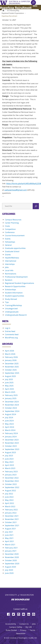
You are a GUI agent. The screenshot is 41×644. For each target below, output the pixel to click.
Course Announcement (15, 235)
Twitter (14, 614)
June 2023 (9, 459)
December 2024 (12, 402)
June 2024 (9, 421)
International (11, 261)
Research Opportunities (15, 286)
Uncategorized (11, 308)
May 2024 (9, 424)
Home (3, 11)
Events (8, 239)
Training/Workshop (13, 305)
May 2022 (9, 500)
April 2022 (9, 503)
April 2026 (9, 351)
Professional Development (16, 277)
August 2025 (10, 376)
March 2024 (10, 430)
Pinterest (34, 614)
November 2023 (12, 443)
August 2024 (10, 414)
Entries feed (10, 331)
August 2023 (10, 452)
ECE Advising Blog (13, 10)
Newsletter (21, 633)
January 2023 (11, 475)
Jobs (7, 267)
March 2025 (10, 392)
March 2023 (10, 468)
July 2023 (9, 456)
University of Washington (4, 2)
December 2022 (12, 478)
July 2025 (9, 379)
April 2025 (9, 389)
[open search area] (33, 3)
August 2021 (10, 529)
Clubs (7, 226)
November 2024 (12, 405)
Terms (32, 630)
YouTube (24, 614)
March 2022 (10, 506)
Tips (7, 302)
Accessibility (11, 624)
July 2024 (9, 417)
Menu (35, 6)
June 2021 (9, 535)
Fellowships (10, 242)
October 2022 (11, 484)
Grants (8, 255)
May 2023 (9, 462)
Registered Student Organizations (13, 13)
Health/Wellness (12, 258)
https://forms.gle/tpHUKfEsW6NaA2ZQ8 (24, 183)
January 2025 (11, 398)
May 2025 (9, 386)
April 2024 (9, 427)
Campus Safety (16, 627)
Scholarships (10, 289)
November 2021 (12, 519)
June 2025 (9, 383)
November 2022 (12, 481)
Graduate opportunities (15, 248)
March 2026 (10, 354)
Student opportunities (14, 296)
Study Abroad (11, 299)
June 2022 (9, 497)
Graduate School (12, 251)
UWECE (21, 2)
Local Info (9, 270)
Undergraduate (12, 312)
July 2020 (9, 570)
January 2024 (11, 437)
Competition (10, 229)
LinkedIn (29, 614)
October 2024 (11, 408)
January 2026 (11, 360)
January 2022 (11, 513)
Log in (8, 328)
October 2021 (11, 522)
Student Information (14, 293)
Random (9, 280)
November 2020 (12, 557)
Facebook (9, 614)
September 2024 (12, 411)
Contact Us (24, 624)
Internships (10, 264)
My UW (29, 627)
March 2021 (10, 545)
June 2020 (9, 573)
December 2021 (12, 516)
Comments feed (12, 334)
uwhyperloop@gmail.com (16, 190)
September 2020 (12, 564)
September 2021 (12, 525)
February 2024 (11, 433)
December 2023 (12, 440)
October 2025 (11, 370)
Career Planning (12, 223)
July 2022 (9, 494)
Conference (10, 232)
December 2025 (12, 364)
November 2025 (12, 367)
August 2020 (10, 567)
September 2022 (12, 487)
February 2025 (11, 395)
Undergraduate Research (16, 315)
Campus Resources (13, 220)
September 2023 (12, 449)
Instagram (19, 614)
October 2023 (11, 446)
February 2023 (11, 471)
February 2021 (11, 548)
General (8, 245)
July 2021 (9, 532)
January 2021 (11, 551)
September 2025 (12, 373)
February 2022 (11, 510)
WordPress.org (11, 338)
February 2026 (11, 357)
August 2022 (10, 490)
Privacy (23, 630)
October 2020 (11, 560)
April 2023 (9, 465)
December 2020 (12, 554)
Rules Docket (11, 630)
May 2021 (9, 538)
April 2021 (9, 541)
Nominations (11, 274)
